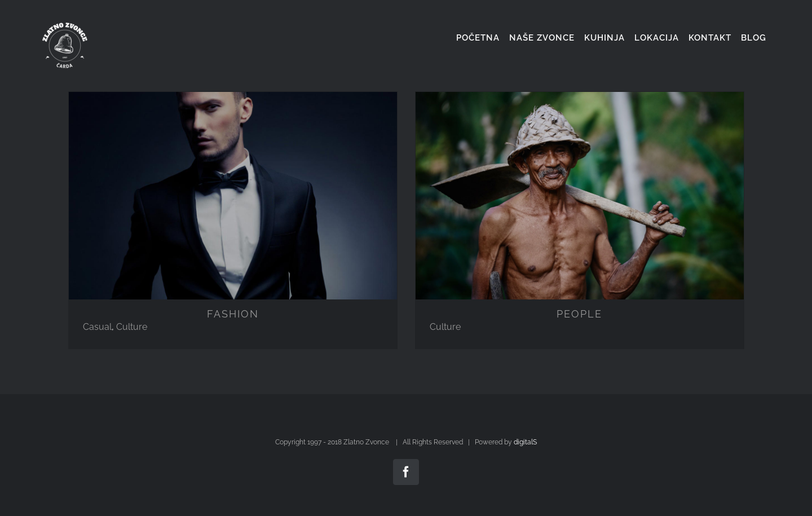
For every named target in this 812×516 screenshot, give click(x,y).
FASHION (233, 314)
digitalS (525, 442)
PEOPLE (579, 314)
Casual (97, 327)
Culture (132, 327)
